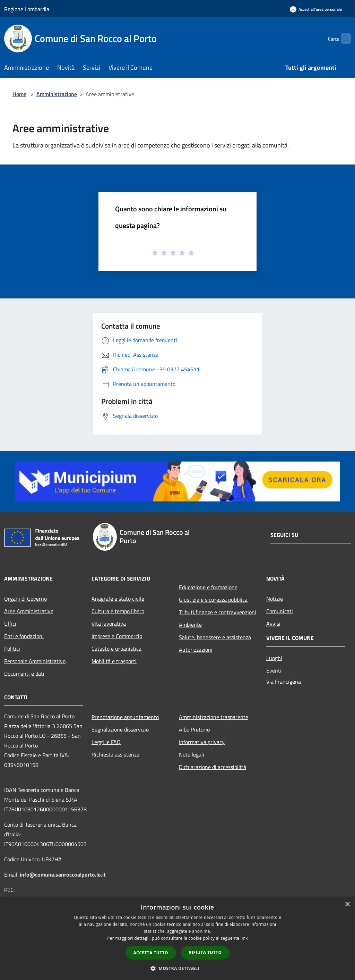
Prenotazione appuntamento (125, 717)
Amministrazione (57, 94)
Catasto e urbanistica (116, 649)
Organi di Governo (25, 599)
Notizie (275, 599)
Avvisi (273, 624)
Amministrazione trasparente (214, 717)
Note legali (192, 754)
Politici (12, 649)
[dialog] (177, 939)
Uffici (10, 624)
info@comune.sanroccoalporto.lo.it (63, 875)
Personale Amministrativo (35, 661)
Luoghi (274, 658)
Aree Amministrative (29, 611)
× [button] (347, 905)
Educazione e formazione (208, 587)
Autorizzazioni (196, 650)
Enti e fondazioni (24, 636)
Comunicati (280, 611)
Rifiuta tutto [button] (205, 952)
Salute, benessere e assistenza (215, 637)
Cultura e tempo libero (118, 611)
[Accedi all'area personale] (316, 9)
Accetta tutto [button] (151, 953)
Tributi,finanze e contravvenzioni (218, 612)
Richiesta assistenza (115, 754)
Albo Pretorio (194, 729)
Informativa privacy (202, 742)
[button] (177, 968)
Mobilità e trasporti (114, 661)
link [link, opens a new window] (244, 938)
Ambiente (190, 625)
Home (19, 94)
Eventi (274, 670)
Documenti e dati (24, 674)
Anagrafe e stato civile (118, 599)
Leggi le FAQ (106, 742)
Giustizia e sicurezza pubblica (213, 600)
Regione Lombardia (27, 9)
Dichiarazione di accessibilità (213, 767)
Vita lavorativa (109, 624)
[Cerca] (343, 39)
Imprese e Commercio (117, 636)
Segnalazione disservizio (120, 729)
